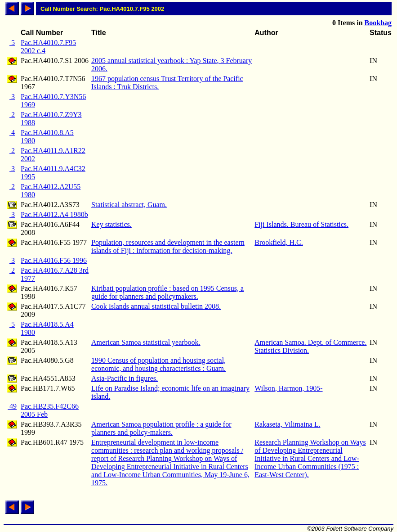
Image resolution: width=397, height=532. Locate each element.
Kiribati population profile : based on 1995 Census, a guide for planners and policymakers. (167, 292)
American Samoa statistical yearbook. (146, 342)
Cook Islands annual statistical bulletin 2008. (156, 306)
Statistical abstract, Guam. (129, 205)
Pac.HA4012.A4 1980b (54, 214)
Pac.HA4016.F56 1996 (54, 260)
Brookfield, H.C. (279, 242)
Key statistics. (112, 224)
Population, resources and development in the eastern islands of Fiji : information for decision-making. (168, 246)
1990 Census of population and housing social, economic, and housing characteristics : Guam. (158, 364)
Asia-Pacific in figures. (125, 378)
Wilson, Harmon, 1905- (288, 388)
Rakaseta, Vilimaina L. (287, 424)
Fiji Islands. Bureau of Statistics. (301, 224)
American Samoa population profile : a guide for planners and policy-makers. (161, 428)
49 (12, 406)
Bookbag (378, 23)
